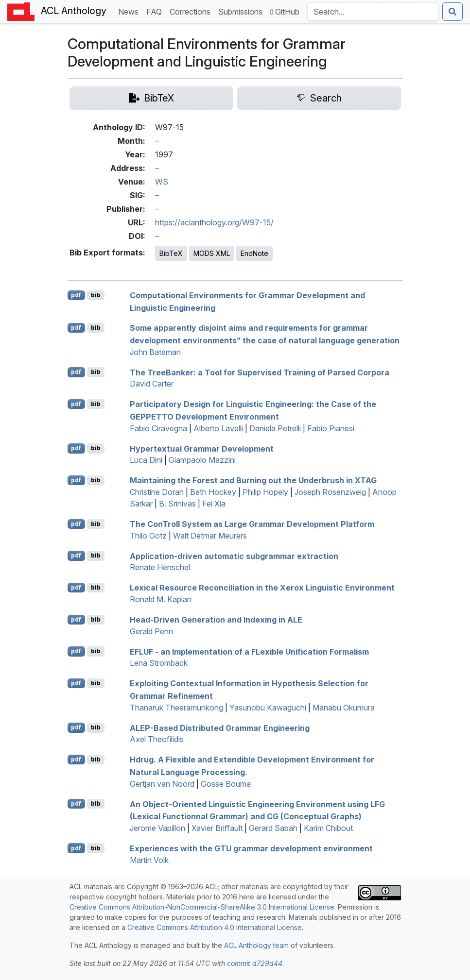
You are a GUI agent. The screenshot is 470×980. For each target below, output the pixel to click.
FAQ (156, 11)
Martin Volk (149, 860)
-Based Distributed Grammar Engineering (220, 727)
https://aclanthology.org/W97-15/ (214, 222)
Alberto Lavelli (218, 428)
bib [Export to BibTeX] (96, 295)
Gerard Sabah (273, 828)
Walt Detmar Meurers (210, 536)
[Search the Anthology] (373, 12)
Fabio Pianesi (331, 428)
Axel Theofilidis (157, 739)
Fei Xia (214, 504)
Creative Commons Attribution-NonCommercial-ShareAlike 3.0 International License (202, 907)
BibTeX (171, 253)
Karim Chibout (328, 828)
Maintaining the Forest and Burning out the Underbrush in (253, 480)
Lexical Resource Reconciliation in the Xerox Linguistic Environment (262, 588)
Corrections (192, 11)
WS (162, 182)
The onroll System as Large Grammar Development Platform (252, 524)
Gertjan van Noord (162, 784)
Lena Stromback (159, 663)
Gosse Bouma (226, 784)
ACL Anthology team (256, 945)
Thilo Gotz (148, 536)
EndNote (254, 253)
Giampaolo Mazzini (202, 460)
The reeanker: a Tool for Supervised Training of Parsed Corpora (260, 372)
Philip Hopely (265, 492)
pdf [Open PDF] (76, 295)
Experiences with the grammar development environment (251, 848)
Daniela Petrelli (275, 428)
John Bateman (155, 352)
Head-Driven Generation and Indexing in (216, 620)
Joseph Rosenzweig (330, 492)
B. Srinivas (177, 504)
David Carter (152, 384)
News (130, 11)
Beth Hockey (213, 492)
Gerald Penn (151, 631)
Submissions (242, 11)
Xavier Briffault (217, 828)
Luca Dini (146, 460)
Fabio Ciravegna (158, 428)
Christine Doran (157, 492)
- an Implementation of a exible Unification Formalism (249, 651)
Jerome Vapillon (157, 828)
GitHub (285, 12)
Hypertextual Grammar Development (202, 448)
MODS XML (212, 253)
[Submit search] (453, 12)
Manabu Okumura (344, 708)
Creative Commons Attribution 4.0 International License (215, 927)
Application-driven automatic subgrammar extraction (234, 556)
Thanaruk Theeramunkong (176, 708)
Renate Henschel (160, 567)
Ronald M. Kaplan (161, 599)
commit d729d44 (255, 963)
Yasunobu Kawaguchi (268, 708)
